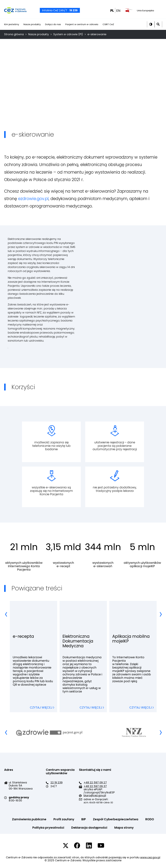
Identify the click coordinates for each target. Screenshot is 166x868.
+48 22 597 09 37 (95, 786)
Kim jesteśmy (12, 28)
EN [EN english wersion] (118, 12)
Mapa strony (124, 828)
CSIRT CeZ (108, 28)
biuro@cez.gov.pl (95, 795)
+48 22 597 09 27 (95, 782)
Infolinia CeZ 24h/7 (60, 12)
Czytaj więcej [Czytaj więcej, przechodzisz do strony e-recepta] (41, 707)
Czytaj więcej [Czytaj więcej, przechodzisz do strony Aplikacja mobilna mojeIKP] (141, 707)
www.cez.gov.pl (150, 857)
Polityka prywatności (48, 828)
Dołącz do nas (53, 28)
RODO (150, 819)
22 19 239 (56, 782)
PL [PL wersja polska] (112, 12)
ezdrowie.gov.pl (33, 199)
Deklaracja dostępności (89, 828)
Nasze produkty (32, 28)
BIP (84, 819)
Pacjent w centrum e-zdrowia (82, 28)
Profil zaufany (64, 819)
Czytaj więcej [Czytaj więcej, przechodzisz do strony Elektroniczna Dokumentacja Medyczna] (91, 707)
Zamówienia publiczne (29, 819)
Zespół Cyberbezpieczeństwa (116, 819)
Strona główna (14, 34)
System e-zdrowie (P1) (68, 34)
